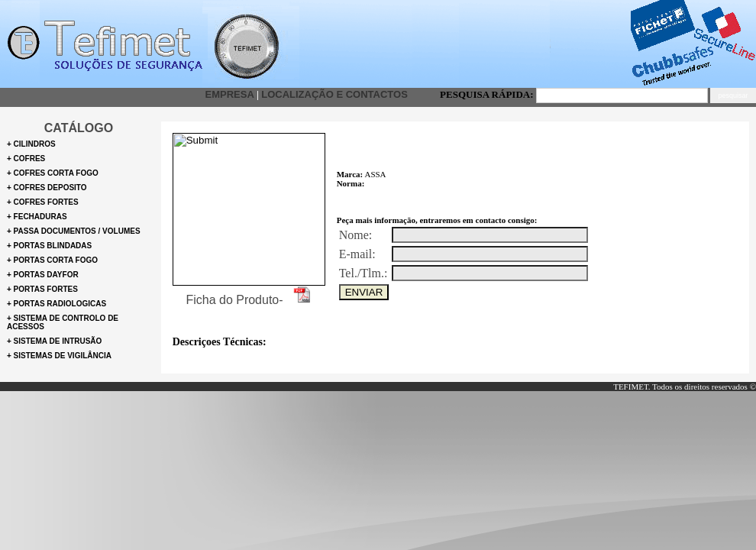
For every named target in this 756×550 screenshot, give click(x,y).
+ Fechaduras (37, 217)
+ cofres (26, 159)
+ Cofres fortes (43, 202)
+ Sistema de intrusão (54, 341)
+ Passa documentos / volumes (74, 231)
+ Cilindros (31, 144)
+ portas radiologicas (57, 304)
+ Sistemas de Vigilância (59, 356)
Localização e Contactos (334, 94)
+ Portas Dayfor (43, 275)
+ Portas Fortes (42, 289)
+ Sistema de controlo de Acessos (63, 322)
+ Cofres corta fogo (53, 173)
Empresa (230, 94)
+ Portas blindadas (49, 246)
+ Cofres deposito (47, 188)
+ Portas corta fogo (52, 260)
